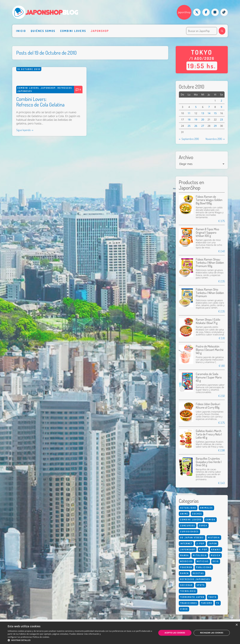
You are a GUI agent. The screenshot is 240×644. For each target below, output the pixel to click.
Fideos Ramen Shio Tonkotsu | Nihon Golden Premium (210, 293)
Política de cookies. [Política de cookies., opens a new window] (41, 637)
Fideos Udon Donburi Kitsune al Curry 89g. (208, 406)
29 (215, 126)
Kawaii (216, 549)
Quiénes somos (43, 31)
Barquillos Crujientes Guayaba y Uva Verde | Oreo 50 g (209, 462)
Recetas (198, 573)
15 (215, 113)
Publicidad (204, 567)
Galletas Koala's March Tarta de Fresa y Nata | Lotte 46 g (209, 434)
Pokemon (186, 567)
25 (189, 126)
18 (189, 120)
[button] (80, 640)
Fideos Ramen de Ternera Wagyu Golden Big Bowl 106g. (209, 200)
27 (203, 126)
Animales (206, 508)
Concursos (188, 525)
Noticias (203, 561)
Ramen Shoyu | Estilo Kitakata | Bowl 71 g (208, 321)
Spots (201, 585)
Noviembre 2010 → (215, 139)
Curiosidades (189, 531)
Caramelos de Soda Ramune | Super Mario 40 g (209, 377)
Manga (185, 555)
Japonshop (100, 31)
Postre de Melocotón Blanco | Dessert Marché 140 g (210, 350)
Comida (210, 520)
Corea (203, 525)
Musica (216, 555)
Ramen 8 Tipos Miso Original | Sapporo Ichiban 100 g (207, 232)
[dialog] (120, 633)
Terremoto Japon (192, 597)
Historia (214, 537)
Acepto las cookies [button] (175, 633)
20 (203, 120)
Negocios (186, 561)
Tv (218, 603)
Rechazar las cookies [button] (212, 633)
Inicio (21, 31)
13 (203, 113)
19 (196, 120)
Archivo (186, 157)
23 (221, 120)
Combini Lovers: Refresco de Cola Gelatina (40, 175)
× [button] (237, 625)
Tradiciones (189, 603)
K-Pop (203, 549)
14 (209, 113)
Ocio (216, 561)
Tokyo (212, 597)
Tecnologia (188, 591)
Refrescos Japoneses (195, 579)
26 (196, 126)
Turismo (207, 603)
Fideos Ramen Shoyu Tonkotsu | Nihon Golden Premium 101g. (210, 263)
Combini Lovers (73, 31)
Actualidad (188, 508)
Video (184, 609)
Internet (186, 543)
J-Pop (200, 543)
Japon (213, 543)
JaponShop (184, 12)
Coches (197, 514)
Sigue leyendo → (25, 203)
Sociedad (186, 585)
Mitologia (200, 555)
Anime (184, 514)
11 (189, 113)
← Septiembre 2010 (189, 139)
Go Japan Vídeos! (192, 537)
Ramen (184, 573)
